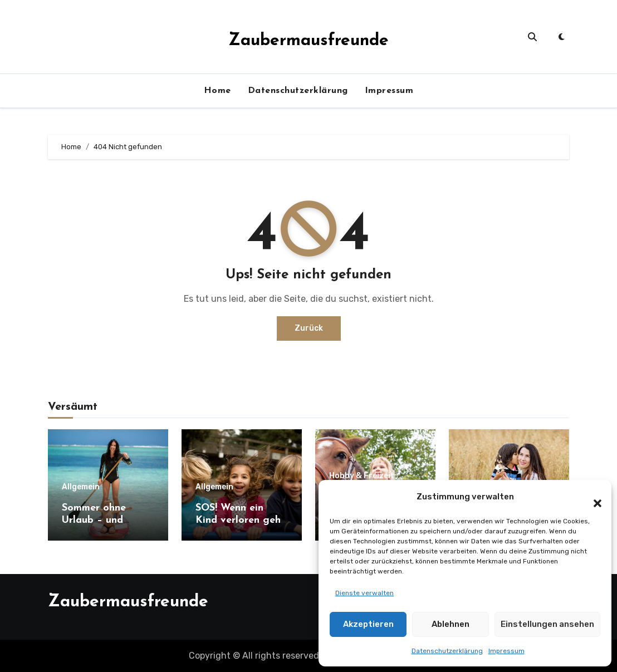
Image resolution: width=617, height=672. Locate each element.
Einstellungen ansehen (547, 624)
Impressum (506, 651)
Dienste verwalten (364, 593)
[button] (592, 497)
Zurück (309, 328)
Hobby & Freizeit (362, 476)
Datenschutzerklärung (447, 651)
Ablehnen (450, 624)
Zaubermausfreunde (308, 41)
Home (217, 91)
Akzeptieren (368, 624)
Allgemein (81, 487)
